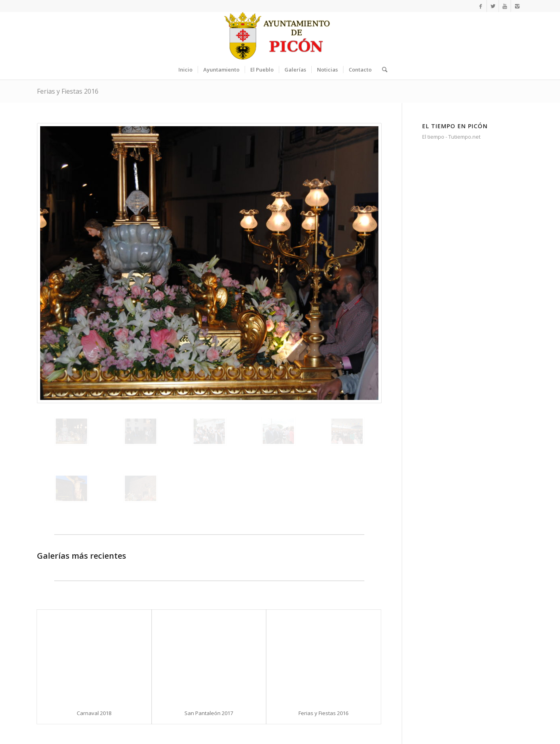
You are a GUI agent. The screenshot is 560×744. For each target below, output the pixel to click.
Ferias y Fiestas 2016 (68, 91)
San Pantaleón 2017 (209, 713)
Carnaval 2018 (94, 713)
